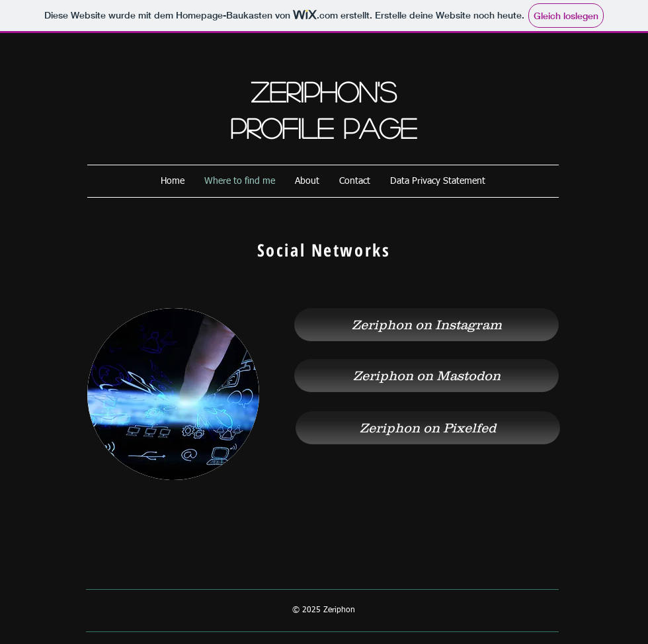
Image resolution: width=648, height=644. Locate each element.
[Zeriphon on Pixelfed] (428, 428)
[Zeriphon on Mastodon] (426, 376)
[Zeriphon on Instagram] (426, 325)
